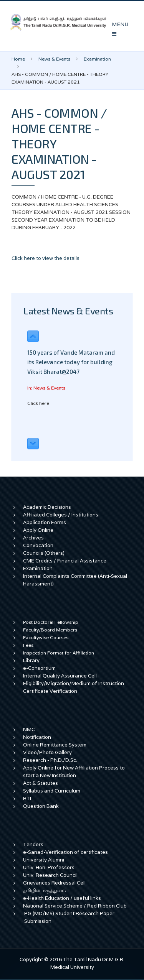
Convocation (38, 545)
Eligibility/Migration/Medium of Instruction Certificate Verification (74, 687)
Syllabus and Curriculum (52, 791)
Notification (37, 737)
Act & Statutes (41, 783)
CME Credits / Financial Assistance (65, 561)
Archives (33, 538)
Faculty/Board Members (50, 630)
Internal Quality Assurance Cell (60, 676)
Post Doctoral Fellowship (51, 622)
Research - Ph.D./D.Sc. (50, 760)
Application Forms (45, 522)
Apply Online (38, 530)
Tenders (33, 844)
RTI (27, 798)
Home (18, 59)
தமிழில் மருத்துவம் (44, 890)
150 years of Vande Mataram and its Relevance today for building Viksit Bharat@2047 (71, 362)
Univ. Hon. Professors (49, 867)
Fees (28, 645)
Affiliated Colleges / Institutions (61, 515)
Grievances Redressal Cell (54, 883)
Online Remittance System (55, 745)
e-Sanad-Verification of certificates (65, 852)
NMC (29, 729)
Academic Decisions (47, 507)
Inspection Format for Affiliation (59, 653)
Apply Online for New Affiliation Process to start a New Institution (74, 772)
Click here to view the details (46, 258)
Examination (97, 59)
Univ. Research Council (50, 875)
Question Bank (41, 806)
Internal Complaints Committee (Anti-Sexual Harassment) (75, 580)
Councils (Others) (44, 553)
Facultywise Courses (46, 637)
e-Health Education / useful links (62, 898)
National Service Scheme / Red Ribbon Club (75, 906)
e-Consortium (39, 668)
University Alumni (44, 860)
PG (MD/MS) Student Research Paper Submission (69, 917)
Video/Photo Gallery (47, 752)
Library (31, 660)
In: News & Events (46, 388)
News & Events (54, 59)
